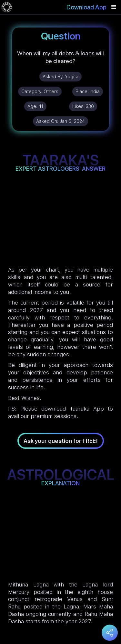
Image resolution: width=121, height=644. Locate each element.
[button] (114, 7)
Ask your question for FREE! (61, 441)
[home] (7, 7)
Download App (86, 7)
